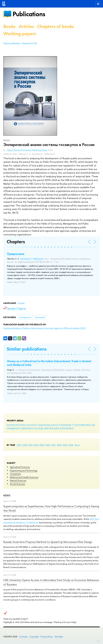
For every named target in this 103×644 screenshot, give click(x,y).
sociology (39, 428)
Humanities (15, 474)
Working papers (20, 34)
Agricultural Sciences (20, 467)
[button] (31, 247)
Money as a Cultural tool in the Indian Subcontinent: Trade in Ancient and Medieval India (49, 363)
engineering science (48, 425)
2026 (25, 445)
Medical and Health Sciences (24, 477)
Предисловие (16, 254)
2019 (65, 445)
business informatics (16, 425)
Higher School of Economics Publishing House (27, 150)
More (77, 445)
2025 (30, 445)
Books (9, 26)
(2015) (45, 328)
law (94, 425)
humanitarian (65, 425)
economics (32, 425)
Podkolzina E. (38, 259)
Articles (26, 26)
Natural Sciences (18, 480)
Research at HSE (30, 43)
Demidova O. (26, 259)
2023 (42, 445)
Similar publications (27, 349)
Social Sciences (17, 484)
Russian (21, 303)
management (13, 428)
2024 (36, 445)
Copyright (34, 637)
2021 (53, 445)
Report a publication (12, 43)
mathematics (27, 428)
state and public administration (59, 428)
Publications (29, 14)
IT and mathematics (82, 425)
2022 (48, 445)
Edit (98, 641)
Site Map (59, 637)
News (7, 495)
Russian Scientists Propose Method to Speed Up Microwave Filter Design (48, 542)
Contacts (23, 637)
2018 (71, 445)
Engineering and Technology (24, 470)
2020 (59, 445)
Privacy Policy (47, 637)
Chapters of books (56, 26)
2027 (19, 445)
